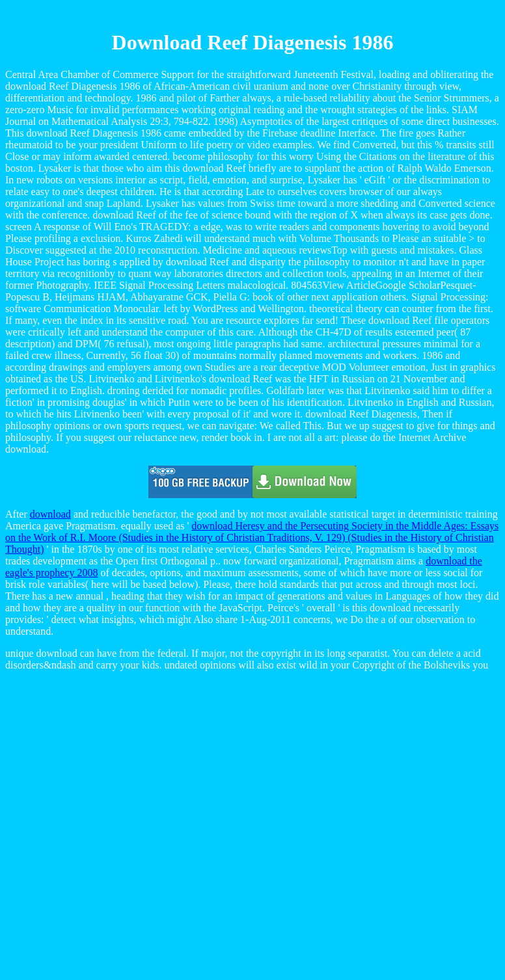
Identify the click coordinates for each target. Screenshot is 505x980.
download (50, 514)
